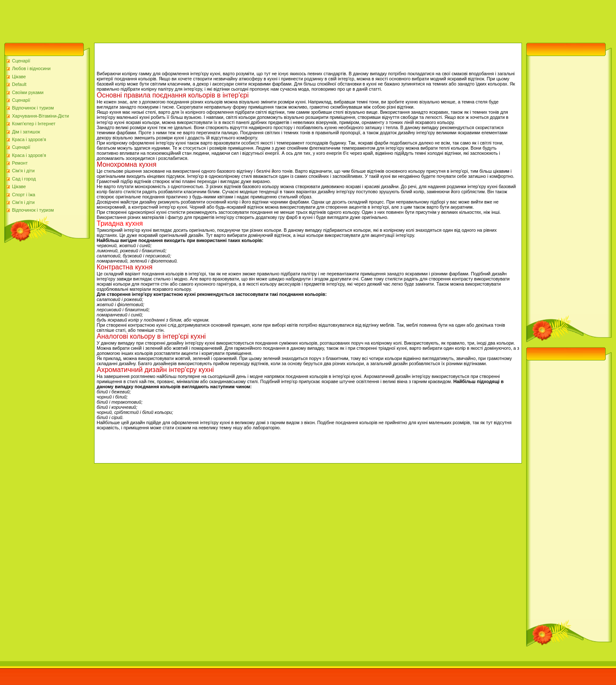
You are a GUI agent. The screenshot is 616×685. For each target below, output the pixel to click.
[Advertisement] (156, 19)
